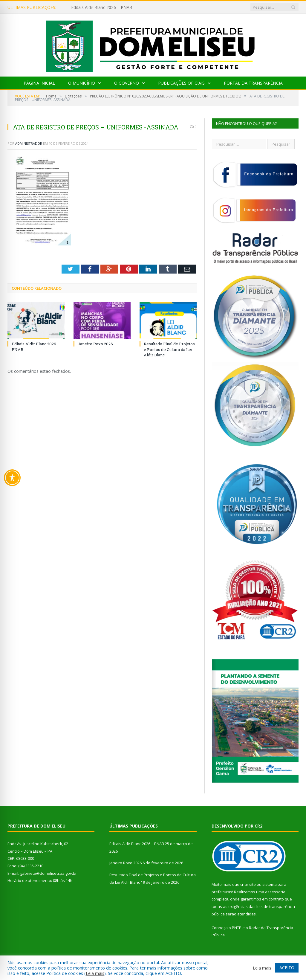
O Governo (127, 83)
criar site (248, 884)
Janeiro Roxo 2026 (95, 344)
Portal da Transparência (253, 83)
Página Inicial (39, 83)
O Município (82, 83)
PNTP (237, 928)
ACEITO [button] (287, 968)
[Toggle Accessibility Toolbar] (12, 478)
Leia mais (95, 973)
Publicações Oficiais (181, 83)
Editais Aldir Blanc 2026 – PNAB (102, 7)
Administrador (29, 143)
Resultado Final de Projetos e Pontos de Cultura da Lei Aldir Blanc (169, 349)
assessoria (275, 892)
